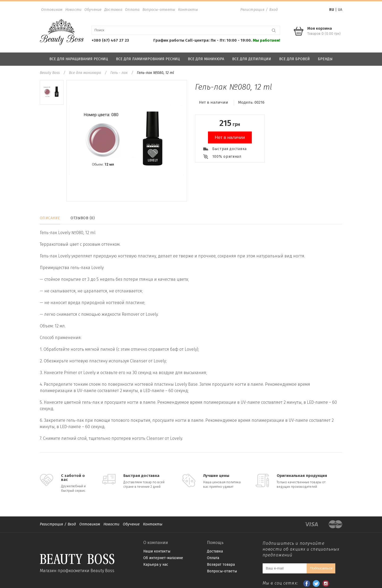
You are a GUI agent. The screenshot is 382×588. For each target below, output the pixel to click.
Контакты (188, 10)
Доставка (113, 10)
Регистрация (252, 10)
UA (340, 10)
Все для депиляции (252, 59)
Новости (73, 10)
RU (332, 10)
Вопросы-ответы (159, 10)
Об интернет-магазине (163, 558)
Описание (50, 218)
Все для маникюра (206, 59)
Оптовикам (52, 10)
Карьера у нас (156, 565)
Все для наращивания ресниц (79, 59)
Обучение (93, 10)
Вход (274, 10)
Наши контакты (157, 551)
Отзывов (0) (83, 218)
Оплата (132, 10)
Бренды (325, 59)
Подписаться (321, 568)
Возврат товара (221, 565)
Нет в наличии (230, 137)
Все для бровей (294, 59)
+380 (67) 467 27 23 (110, 40)
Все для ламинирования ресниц (148, 59)
